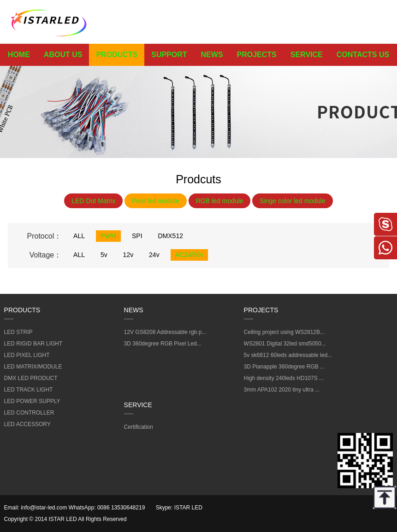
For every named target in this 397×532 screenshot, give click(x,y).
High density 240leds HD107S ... (284, 378)
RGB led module (220, 201)
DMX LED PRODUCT (31, 378)
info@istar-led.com (44, 508)
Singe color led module (292, 201)
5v (104, 255)
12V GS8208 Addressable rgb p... (165, 332)
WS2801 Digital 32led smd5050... (285, 344)
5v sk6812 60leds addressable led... (288, 355)
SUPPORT (169, 55)
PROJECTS (257, 55)
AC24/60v (189, 255)
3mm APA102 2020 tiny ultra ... (282, 390)
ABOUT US (63, 55)
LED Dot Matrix (93, 201)
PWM (108, 236)
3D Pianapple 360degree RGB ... (284, 367)
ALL (79, 236)
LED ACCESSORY (27, 424)
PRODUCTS (117, 55)
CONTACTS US (363, 55)
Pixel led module (156, 201)
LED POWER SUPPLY (32, 401)
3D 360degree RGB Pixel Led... (163, 344)
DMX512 (171, 236)
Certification (139, 427)
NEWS (212, 55)
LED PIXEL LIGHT (27, 355)
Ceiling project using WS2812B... (284, 332)
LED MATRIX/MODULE (33, 367)
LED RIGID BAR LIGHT (33, 344)
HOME (19, 55)
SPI (137, 236)
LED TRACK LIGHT (29, 390)
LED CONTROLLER (29, 413)
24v (154, 255)
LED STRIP (18, 332)
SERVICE (307, 55)
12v (128, 255)
